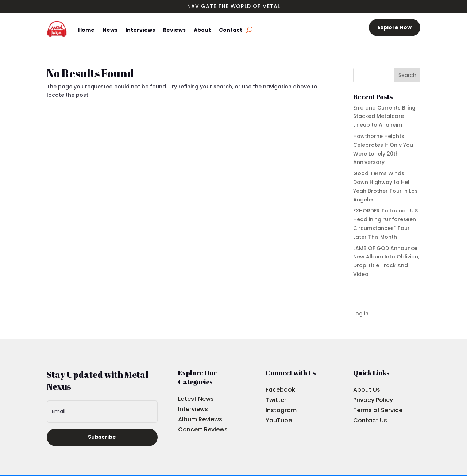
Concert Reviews (203, 429)
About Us (367, 390)
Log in (361, 314)
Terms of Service (378, 410)
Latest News (196, 399)
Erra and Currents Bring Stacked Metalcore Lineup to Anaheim (384, 116)
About (202, 30)
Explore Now (395, 27)
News (110, 30)
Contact (231, 30)
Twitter (276, 400)
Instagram (281, 410)
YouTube (279, 420)
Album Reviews (200, 419)
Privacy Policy (373, 400)
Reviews (174, 30)
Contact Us (370, 420)
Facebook (280, 390)
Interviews (140, 30)
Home (86, 30)
